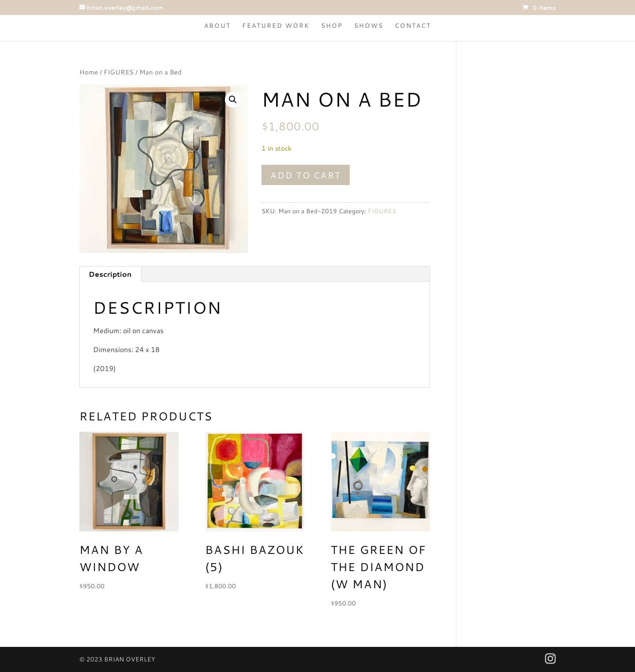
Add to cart (306, 175)
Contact (413, 26)
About (217, 26)
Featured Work (276, 26)
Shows (369, 26)
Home (89, 72)
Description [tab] (110, 274)
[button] (233, 100)
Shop (332, 26)
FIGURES (119, 72)
